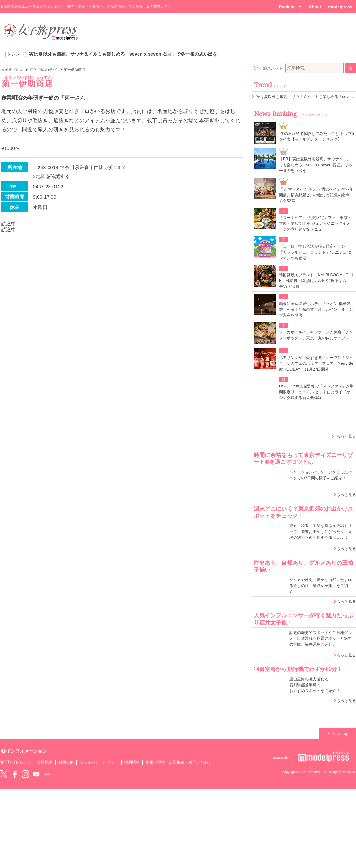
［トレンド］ (110, 54)
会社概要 (45, 762)
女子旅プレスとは (16, 762)
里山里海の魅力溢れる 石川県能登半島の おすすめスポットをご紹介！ (315, 685)
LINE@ (47, 774)
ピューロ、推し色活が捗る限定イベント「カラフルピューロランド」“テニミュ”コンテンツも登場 (315, 252)
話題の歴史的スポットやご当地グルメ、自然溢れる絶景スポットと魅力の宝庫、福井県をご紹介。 (321, 638)
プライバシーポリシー (99, 762)
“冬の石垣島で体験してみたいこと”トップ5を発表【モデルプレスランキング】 (317, 136)
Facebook (15, 774)
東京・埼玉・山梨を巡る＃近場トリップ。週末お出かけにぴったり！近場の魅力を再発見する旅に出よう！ (321, 532)
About (315, 7)
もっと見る (346, 436)
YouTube (36, 774)
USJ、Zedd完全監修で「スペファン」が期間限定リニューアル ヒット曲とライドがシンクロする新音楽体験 (316, 392)
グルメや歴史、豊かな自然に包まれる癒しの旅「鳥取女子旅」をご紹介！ (321, 586)
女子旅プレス (12, 70)
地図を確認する (53, 176)
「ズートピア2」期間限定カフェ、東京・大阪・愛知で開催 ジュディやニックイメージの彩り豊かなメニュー (315, 223)
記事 (258, 68)
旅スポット (273, 68)
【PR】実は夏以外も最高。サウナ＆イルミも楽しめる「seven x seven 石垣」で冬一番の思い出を (316, 165)
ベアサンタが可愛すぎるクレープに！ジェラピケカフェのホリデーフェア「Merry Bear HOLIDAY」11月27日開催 (316, 363)
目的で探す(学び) (44, 70)
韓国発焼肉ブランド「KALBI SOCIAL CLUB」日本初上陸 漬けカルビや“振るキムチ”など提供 (316, 281)
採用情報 (132, 762)
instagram (26, 774)
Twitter (4, 774)
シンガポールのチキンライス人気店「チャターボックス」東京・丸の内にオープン (316, 335)
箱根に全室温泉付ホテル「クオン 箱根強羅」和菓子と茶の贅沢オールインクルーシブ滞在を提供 (316, 309)
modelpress (340, 7)
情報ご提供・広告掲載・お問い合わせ (179, 762)
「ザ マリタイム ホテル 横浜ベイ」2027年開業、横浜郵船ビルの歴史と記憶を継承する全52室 (316, 195)
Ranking (290, 7)
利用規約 (66, 762)
